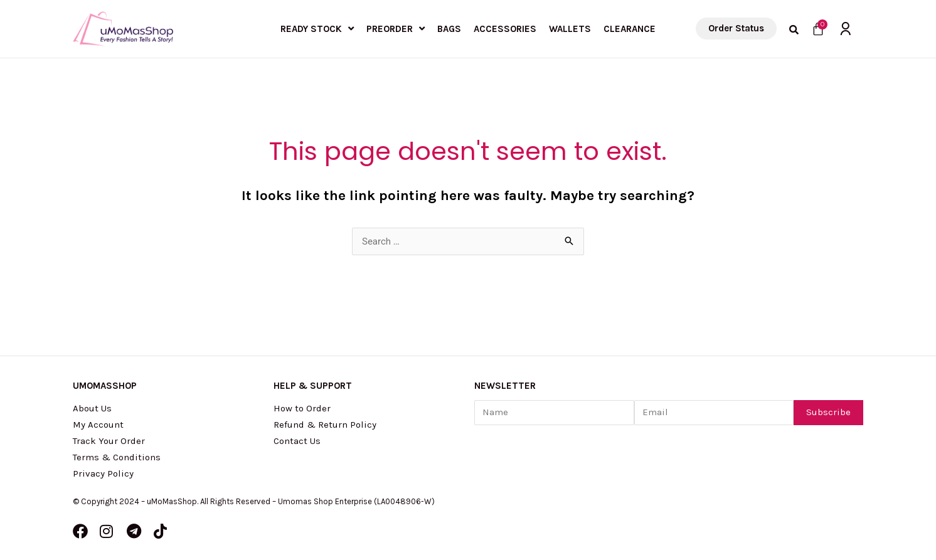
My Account (98, 425)
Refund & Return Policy (325, 425)
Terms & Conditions (117, 457)
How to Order (302, 408)
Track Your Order (109, 441)
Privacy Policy (103, 473)
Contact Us (297, 441)
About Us (92, 408)
